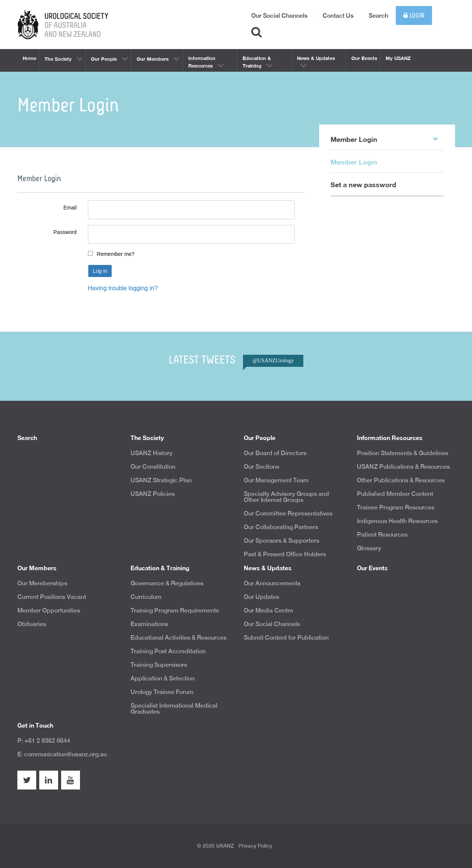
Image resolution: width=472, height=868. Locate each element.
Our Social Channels (279, 16)
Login (414, 16)
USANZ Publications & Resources (403, 467)
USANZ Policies (153, 494)
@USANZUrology (273, 360)
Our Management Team (276, 480)
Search (378, 16)
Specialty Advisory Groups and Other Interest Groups (286, 497)
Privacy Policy (255, 846)
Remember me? (115, 254)
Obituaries (32, 624)
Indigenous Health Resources (397, 521)
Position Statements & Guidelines (403, 453)
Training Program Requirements (175, 610)
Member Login (384, 139)
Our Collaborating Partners (281, 527)
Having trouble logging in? (123, 288)
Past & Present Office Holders (285, 554)
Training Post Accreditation (168, 651)
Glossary (369, 548)
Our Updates (261, 597)
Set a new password (363, 185)
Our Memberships (42, 583)
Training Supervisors (159, 665)
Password (65, 232)
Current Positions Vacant (52, 597)
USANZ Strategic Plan (161, 480)
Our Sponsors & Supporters (281, 541)
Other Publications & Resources (401, 480)
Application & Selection (163, 678)
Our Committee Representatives (288, 513)
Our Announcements (272, 583)
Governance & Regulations (167, 583)
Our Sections (261, 467)
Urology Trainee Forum (162, 692)
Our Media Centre (268, 610)
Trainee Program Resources (396, 507)
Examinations (149, 624)
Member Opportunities (49, 610)
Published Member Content (395, 494)
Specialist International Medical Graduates (174, 709)
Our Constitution (153, 467)
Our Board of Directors (275, 453)
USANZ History (151, 453)
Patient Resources (382, 535)
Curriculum (146, 597)
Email (70, 208)
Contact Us (338, 16)
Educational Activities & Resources (178, 638)
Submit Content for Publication (286, 638)
